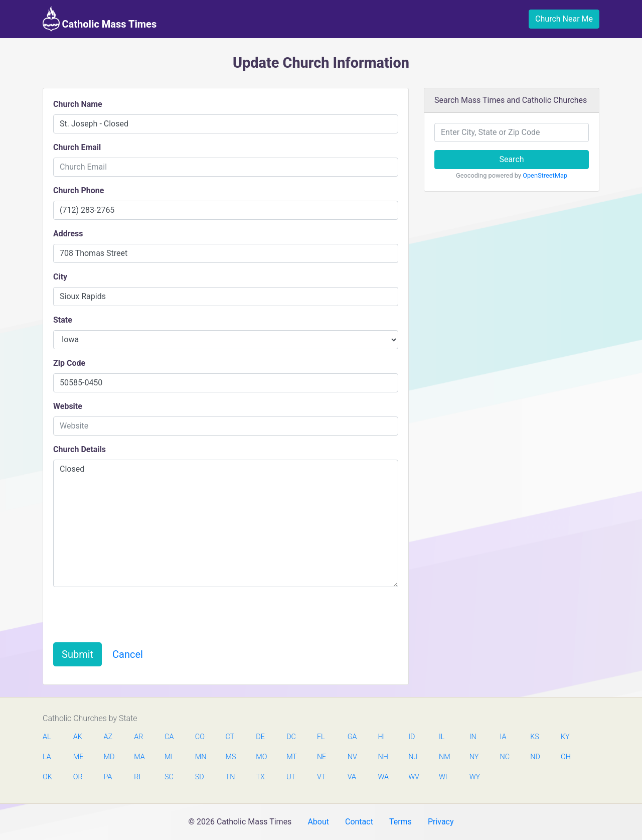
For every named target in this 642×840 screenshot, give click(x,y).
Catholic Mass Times (100, 19)
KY (565, 737)
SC (169, 777)
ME (78, 757)
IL (442, 737)
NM (444, 757)
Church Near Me (564, 19)
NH (383, 757)
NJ (413, 757)
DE (260, 737)
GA (352, 737)
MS (231, 757)
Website (68, 406)
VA (352, 777)
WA (383, 777)
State (63, 320)
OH (566, 757)
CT (230, 737)
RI (137, 777)
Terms (400, 822)
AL (47, 737)
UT (291, 777)
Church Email (77, 147)
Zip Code (69, 363)
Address (68, 234)
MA (139, 757)
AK (78, 737)
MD (109, 757)
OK (47, 777)
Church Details (79, 449)
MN (200, 757)
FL (321, 737)
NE (322, 757)
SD (200, 777)
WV (413, 777)
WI (443, 777)
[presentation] (129, 615)
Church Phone (78, 190)
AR (138, 737)
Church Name (78, 104)
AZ (108, 737)
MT (291, 757)
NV (352, 757)
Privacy (441, 822)
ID (412, 737)
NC (505, 757)
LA (47, 757)
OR (78, 777)
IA (503, 737)
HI (381, 737)
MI (169, 757)
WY (474, 777)
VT (321, 777)
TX (260, 777)
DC (291, 737)
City (60, 277)
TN (230, 777)
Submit (77, 654)
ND (535, 757)
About (318, 822)
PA (108, 777)
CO (200, 737)
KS (535, 737)
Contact (359, 822)
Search (511, 159)
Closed (226, 523)
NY (474, 757)
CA (169, 737)
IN (473, 737)
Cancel (128, 654)
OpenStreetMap (545, 175)
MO (261, 757)
